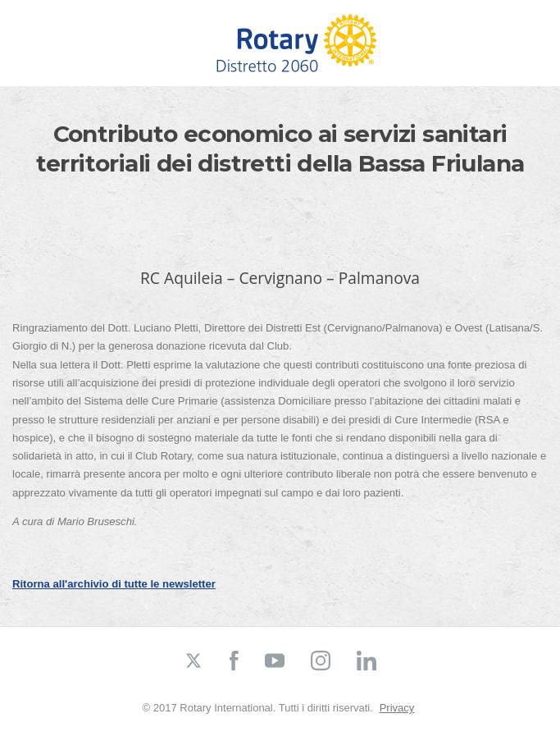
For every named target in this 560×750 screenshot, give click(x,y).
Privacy (397, 708)
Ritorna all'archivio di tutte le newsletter (114, 584)
